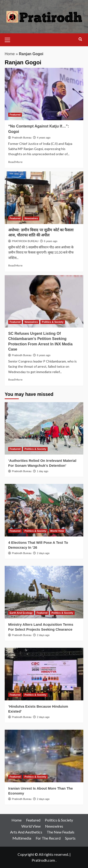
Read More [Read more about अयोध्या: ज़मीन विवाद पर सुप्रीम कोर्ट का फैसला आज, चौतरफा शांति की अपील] (15, 265)
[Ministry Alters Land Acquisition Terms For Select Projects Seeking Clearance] (44, 592)
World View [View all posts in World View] (57, 531)
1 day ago (42, 471)
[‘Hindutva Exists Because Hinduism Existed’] (44, 674)
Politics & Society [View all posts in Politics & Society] (53, 322)
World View (31, 826)
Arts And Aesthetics (26, 832)
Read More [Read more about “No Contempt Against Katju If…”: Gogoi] (15, 162)
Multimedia (22, 838)
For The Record (48, 838)
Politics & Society (59, 820)
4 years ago (44, 138)
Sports (70, 838)
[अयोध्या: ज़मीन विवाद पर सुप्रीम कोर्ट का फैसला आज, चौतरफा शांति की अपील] (44, 198)
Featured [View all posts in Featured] (15, 115)
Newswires (54, 826)
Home (10, 54)
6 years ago (51, 241)
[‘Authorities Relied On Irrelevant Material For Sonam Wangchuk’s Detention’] (44, 428)
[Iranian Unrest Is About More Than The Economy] (44, 756)
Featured (33, 820)
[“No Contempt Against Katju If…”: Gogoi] (44, 94)
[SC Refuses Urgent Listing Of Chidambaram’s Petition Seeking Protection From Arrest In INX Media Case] (44, 301)
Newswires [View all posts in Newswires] (31, 218)
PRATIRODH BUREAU (25, 241)
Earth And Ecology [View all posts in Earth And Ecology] (21, 613)
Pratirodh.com (43, 860)
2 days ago (43, 553)
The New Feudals (61, 832)
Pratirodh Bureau (22, 138)
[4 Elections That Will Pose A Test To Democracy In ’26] (44, 510)
